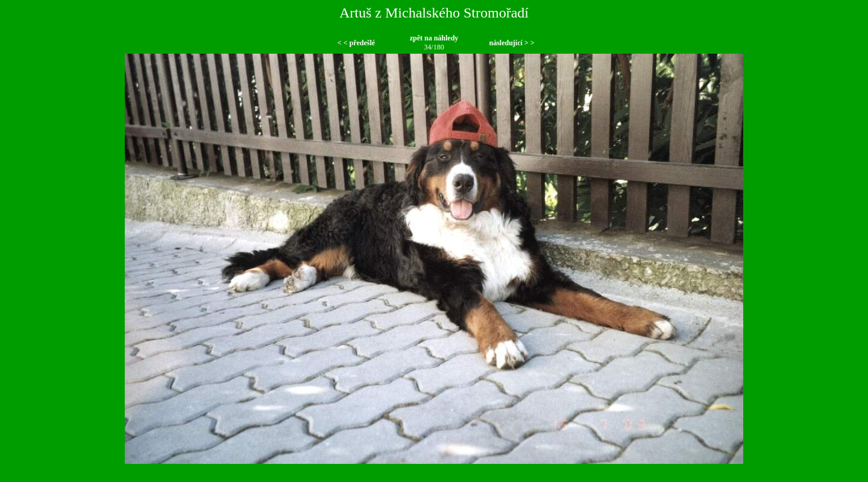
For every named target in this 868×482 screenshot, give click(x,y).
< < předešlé (356, 43)
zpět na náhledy (434, 38)
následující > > (511, 43)
